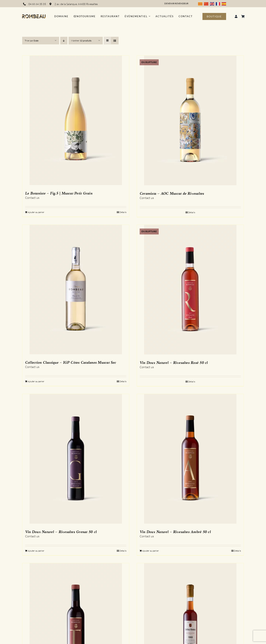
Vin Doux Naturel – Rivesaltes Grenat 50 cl (61, 532)
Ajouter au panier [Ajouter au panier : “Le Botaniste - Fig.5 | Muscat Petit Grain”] (36, 212)
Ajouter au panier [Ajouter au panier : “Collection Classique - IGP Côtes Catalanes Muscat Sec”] (36, 381)
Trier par (32, 41)
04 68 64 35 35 (37, 4)
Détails (123, 212)
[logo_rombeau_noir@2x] (34, 16)
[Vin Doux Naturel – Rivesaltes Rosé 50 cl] (190, 290)
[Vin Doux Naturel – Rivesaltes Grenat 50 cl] (76, 459)
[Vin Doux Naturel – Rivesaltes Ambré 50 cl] (190, 459)
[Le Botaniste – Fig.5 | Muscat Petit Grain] (76, 120)
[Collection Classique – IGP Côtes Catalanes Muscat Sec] (76, 290)
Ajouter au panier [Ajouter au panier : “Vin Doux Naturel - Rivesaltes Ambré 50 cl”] (151, 551)
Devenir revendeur (176, 3)
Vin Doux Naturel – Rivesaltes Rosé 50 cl (174, 363)
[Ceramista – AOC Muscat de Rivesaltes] (190, 120)
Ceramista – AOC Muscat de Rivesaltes (172, 194)
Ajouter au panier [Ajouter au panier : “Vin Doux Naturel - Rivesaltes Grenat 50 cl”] (36, 551)
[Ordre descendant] (64, 41)
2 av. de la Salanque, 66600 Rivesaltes (76, 4)
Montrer (81, 41)
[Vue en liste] (115, 41)
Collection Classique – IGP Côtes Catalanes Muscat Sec (71, 363)
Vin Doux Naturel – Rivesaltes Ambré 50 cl (175, 532)
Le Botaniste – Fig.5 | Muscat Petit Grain (59, 194)
